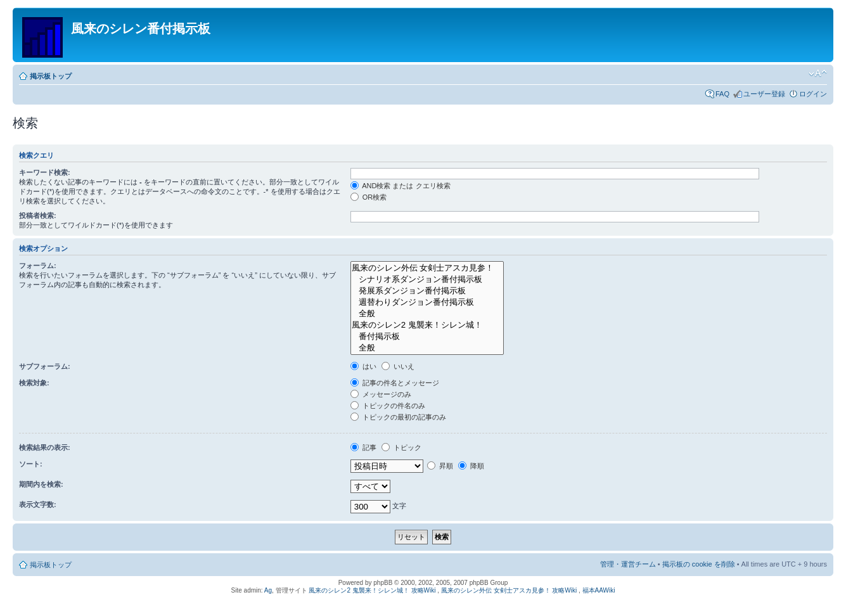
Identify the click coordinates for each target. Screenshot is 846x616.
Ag (268, 590)
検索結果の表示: (45, 447)
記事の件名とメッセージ (395, 383)
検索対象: (34, 383)
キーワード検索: (45, 172)
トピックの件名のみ (388, 406)
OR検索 (369, 197)
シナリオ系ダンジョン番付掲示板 (427, 279)
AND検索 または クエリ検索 (401, 186)
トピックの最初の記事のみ (398, 417)
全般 (427, 314)
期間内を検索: (41, 484)
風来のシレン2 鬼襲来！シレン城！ (427, 325)
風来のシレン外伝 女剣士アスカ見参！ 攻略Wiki (509, 590)
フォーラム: (38, 266)
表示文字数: (38, 504)
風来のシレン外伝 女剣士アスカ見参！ (427, 268)
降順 (471, 466)
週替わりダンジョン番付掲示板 (427, 302)
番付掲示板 (427, 337)
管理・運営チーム (628, 564)
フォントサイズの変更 (818, 74)
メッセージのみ (381, 394)
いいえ (398, 366)
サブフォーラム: (45, 366)
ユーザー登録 (764, 94)
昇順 (440, 466)
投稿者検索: (38, 215)
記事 (363, 447)
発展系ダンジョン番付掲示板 (427, 291)
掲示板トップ (51, 76)
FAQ (722, 94)
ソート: (31, 464)
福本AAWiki (599, 590)
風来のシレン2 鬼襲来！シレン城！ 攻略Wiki (372, 590)
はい (363, 366)
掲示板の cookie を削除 (699, 564)
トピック (401, 447)
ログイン (813, 94)
